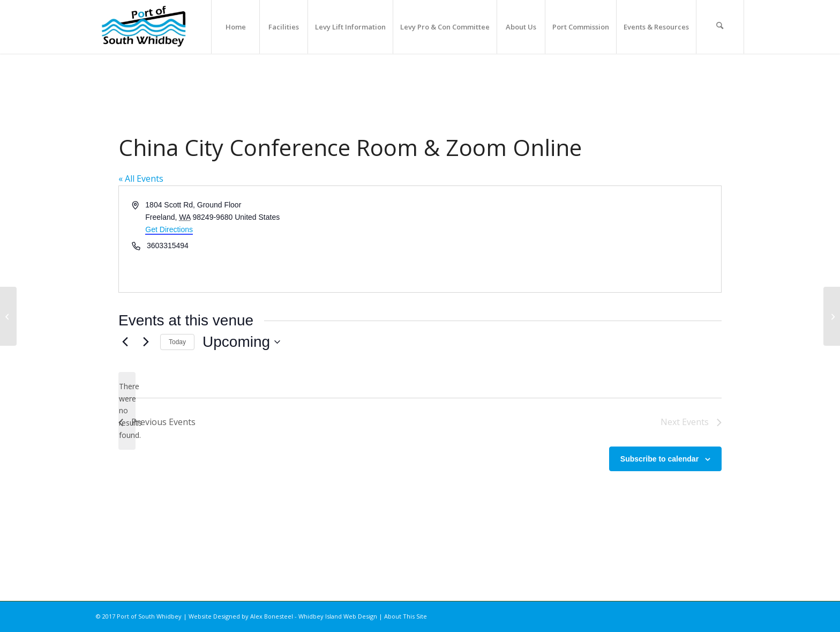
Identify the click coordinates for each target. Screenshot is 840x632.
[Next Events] (146, 342)
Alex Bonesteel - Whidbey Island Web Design (314, 616)
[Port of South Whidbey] (144, 27)
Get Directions (169, 229)
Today (177, 342)
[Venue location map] (570, 239)
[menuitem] (235, 27)
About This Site (406, 616)
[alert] (127, 411)
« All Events (141, 179)
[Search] (720, 27)
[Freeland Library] (832, 316)
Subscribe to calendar (659, 459)
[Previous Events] (125, 342)
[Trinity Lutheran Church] (8, 316)
